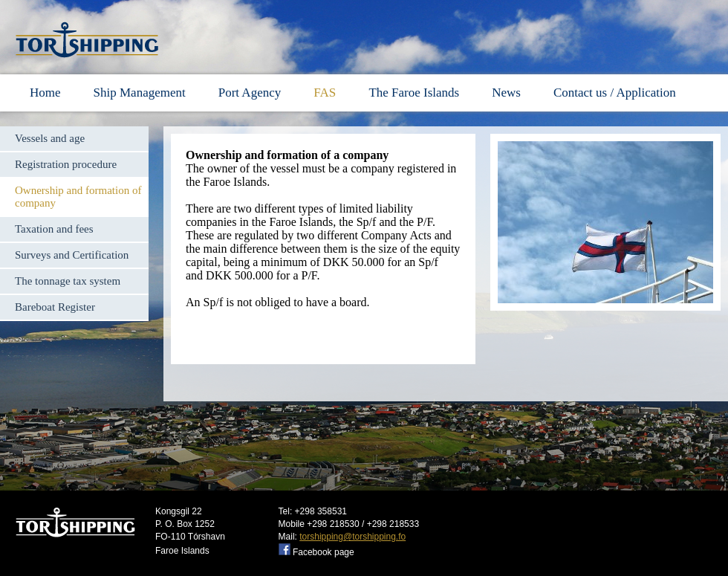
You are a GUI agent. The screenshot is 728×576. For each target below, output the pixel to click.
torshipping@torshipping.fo (352, 537)
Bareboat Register (55, 307)
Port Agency (250, 93)
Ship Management (140, 93)
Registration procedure (66, 164)
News (506, 93)
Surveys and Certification (72, 255)
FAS (326, 93)
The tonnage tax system (68, 281)
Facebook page (324, 552)
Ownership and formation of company (78, 197)
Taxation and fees (54, 229)
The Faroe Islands (414, 93)
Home (45, 93)
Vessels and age (50, 138)
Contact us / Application (615, 93)
